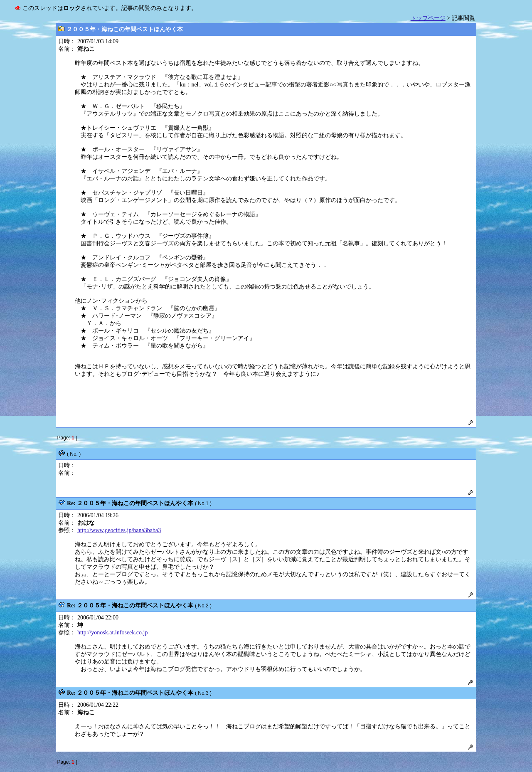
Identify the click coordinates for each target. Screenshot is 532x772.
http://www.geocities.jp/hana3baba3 (119, 530)
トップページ (428, 18)
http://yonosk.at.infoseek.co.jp (113, 633)
